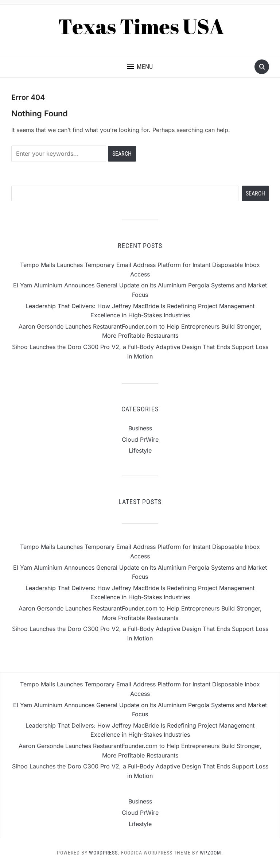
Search (255, 193)
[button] (140, 67)
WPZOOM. (211, 853)
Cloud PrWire (140, 439)
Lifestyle (140, 450)
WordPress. (104, 853)
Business (140, 428)
